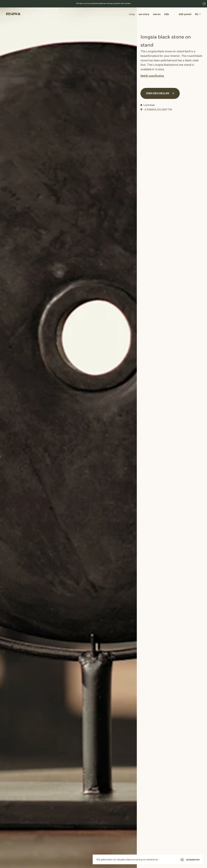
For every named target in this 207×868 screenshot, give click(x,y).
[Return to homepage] (14, 14)
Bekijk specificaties (152, 76)
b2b (167, 14)
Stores (157, 14)
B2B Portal (185, 14)
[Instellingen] (182, 859)
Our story (144, 14)
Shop (132, 14)
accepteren (193, 860)
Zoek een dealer (160, 93)
